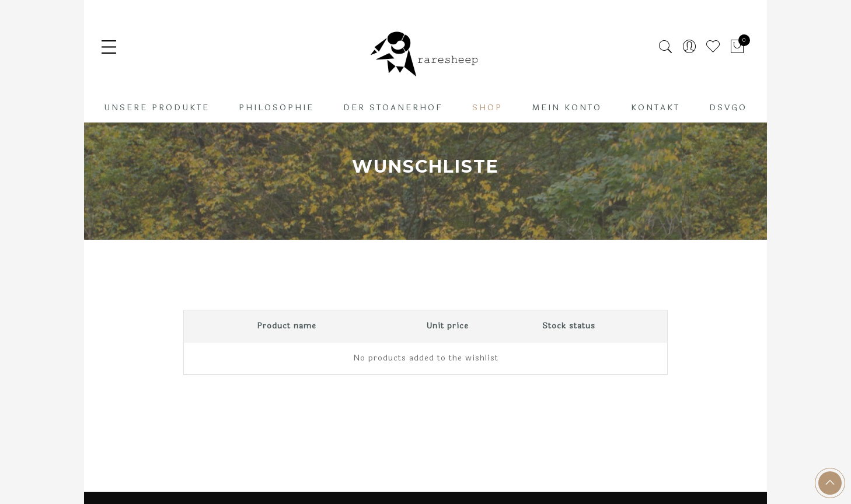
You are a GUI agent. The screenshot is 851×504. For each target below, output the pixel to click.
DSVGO (728, 108)
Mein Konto (567, 108)
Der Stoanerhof (393, 108)
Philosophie (276, 108)
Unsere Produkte (157, 108)
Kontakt (655, 108)
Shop (487, 108)
